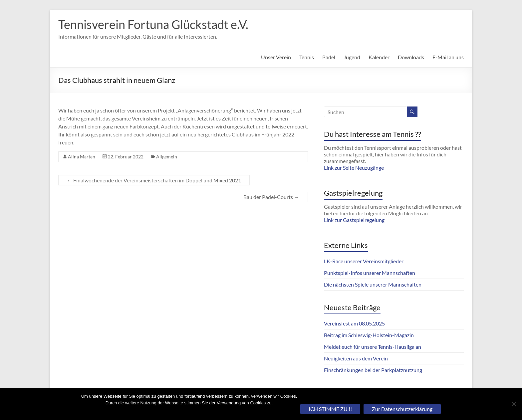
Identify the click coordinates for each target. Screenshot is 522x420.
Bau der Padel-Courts (271, 197)
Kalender (379, 57)
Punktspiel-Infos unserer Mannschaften (370, 273)
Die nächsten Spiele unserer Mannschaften (373, 284)
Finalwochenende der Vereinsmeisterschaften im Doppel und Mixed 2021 (154, 180)
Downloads (411, 57)
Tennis (307, 57)
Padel (329, 57)
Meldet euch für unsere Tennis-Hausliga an (373, 347)
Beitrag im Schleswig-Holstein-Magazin (369, 335)
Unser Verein (276, 57)
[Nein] (514, 404)
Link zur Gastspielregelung (354, 220)
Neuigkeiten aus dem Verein (356, 358)
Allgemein (167, 157)
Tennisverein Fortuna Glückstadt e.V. (153, 24)
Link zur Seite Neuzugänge (354, 168)
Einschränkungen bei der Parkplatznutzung (373, 370)
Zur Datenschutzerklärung (402, 409)
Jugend (352, 57)
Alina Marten (82, 157)
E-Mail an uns (448, 57)
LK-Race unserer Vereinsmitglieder (364, 261)
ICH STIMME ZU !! (330, 409)
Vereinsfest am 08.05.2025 (354, 323)
